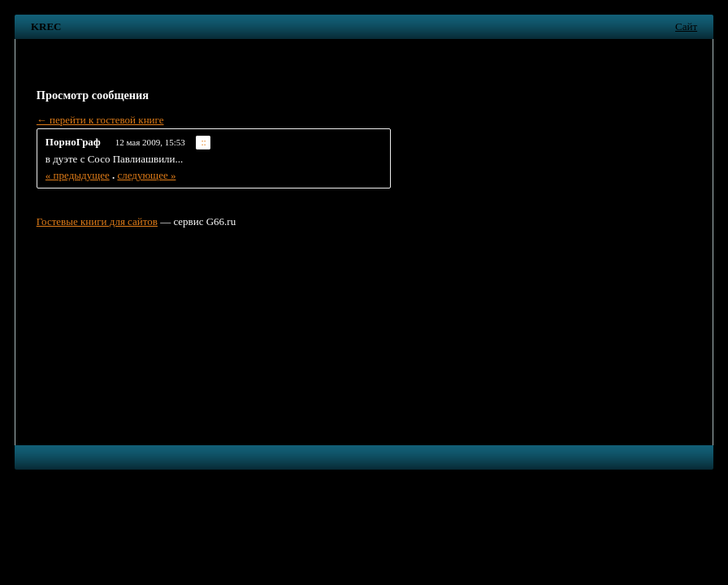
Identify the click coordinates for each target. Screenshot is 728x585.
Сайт (686, 26)
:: (204, 143)
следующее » (146, 175)
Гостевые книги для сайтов (97, 221)
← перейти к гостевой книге (100, 120)
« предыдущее (78, 175)
